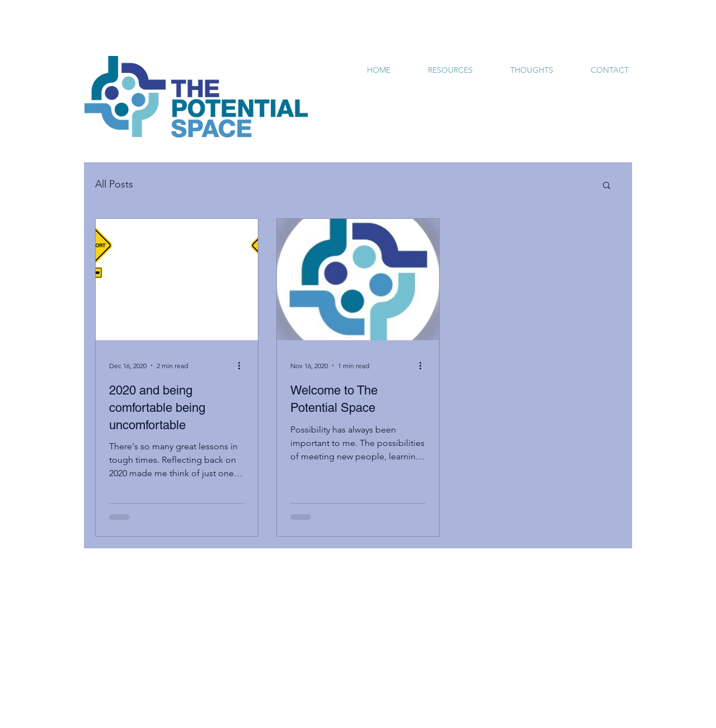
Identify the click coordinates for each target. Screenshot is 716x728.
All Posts (114, 184)
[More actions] (243, 365)
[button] (607, 186)
